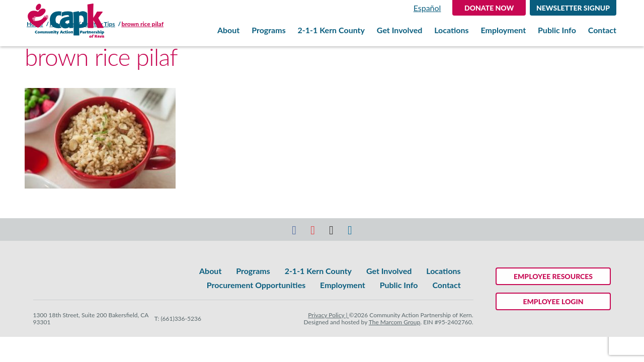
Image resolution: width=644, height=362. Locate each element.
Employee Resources (553, 276)
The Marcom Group (395, 322)
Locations (451, 30)
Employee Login (553, 301)
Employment (503, 30)
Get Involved (399, 30)
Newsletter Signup (573, 8)
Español (427, 8)
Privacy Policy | (328, 315)
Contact (602, 30)
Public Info (557, 30)
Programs (269, 30)
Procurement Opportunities (256, 285)
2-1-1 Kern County (331, 30)
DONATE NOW (489, 8)
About (228, 30)
